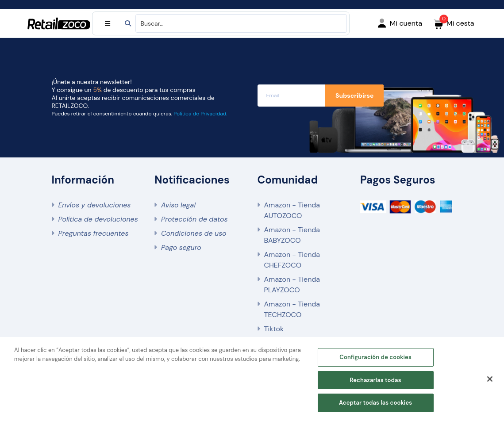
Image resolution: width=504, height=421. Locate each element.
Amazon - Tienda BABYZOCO (292, 235)
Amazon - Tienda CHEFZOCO (292, 260)
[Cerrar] (490, 379)
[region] (252, 379)
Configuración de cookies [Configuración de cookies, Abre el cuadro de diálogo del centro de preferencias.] (375, 357)
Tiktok (274, 329)
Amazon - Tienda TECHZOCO (292, 309)
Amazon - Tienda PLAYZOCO (292, 285)
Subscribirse (354, 96)
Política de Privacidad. (200, 114)
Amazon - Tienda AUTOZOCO (292, 210)
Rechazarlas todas (375, 380)
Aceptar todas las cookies (375, 403)
